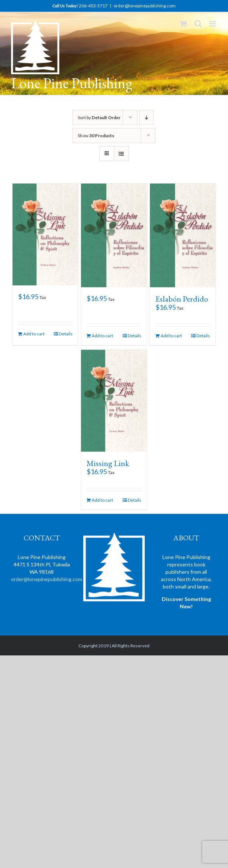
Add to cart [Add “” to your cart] (34, 334)
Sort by (99, 118)
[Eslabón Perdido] (183, 235)
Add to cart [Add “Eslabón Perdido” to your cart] (171, 336)
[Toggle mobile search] (198, 24)
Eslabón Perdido (182, 299)
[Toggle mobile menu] (213, 24)
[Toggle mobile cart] (183, 24)
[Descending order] (146, 118)
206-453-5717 (93, 6)
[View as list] (121, 154)
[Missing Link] (114, 401)
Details (66, 334)
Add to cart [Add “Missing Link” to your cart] (102, 500)
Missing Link (108, 463)
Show (96, 136)
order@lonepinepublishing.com (145, 6)
